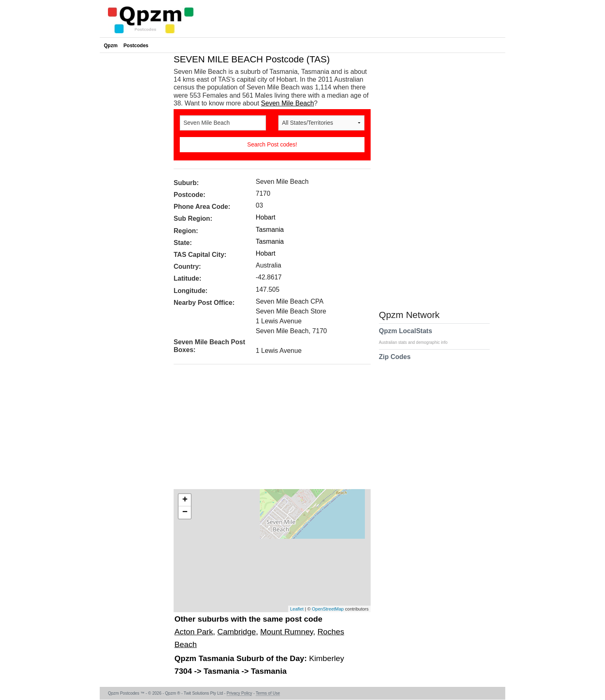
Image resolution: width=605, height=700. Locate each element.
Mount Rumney (287, 632)
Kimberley (327, 658)
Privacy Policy (239, 693)
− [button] (185, 512)
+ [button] (185, 500)
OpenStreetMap (328, 609)
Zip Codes (395, 362)
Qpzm (111, 46)
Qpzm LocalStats (417, 336)
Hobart (266, 217)
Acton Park (194, 632)
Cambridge (237, 632)
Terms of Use (268, 693)
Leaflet (297, 609)
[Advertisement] (268, 430)
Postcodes (136, 46)
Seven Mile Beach (288, 103)
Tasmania (270, 230)
